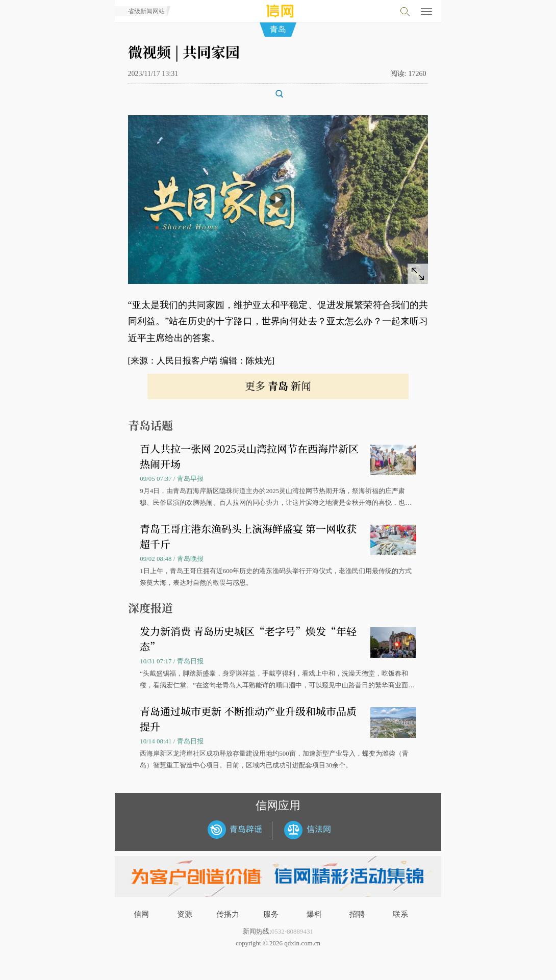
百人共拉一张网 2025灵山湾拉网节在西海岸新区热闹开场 (249, 456)
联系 (400, 914)
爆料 (314, 914)
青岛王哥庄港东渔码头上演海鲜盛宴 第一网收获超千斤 (248, 536)
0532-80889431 (292, 931)
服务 (271, 914)
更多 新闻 (278, 386)
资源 (185, 914)
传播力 (228, 914)
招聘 (357, 914)
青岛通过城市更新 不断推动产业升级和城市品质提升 (248, 719)
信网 (141, 914)
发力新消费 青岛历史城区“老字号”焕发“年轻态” (248, 639)
